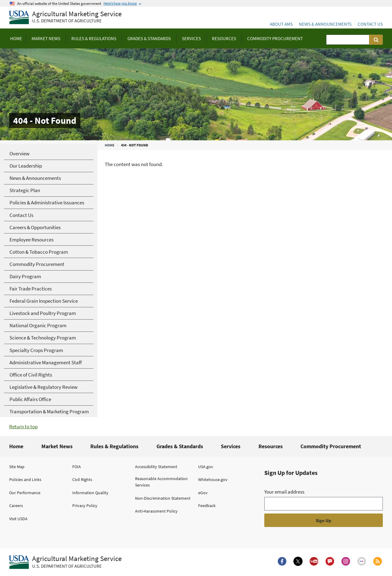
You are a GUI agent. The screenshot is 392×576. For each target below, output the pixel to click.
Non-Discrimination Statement (163, 498)
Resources (271, 446)
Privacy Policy (85, 506)
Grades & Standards (180, 446)
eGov (203, 493)
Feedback (207, 506)
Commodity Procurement (331, 446)
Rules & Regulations (114, 446)
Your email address (284, 492)
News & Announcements (325, 24)
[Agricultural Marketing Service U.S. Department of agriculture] (65, 18)
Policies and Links (25, 479)
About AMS (281, 24)
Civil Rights (82, 479)
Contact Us (370, 24)
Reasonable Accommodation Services (161, 482)
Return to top (23, 426)
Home (110, 145)
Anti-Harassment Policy (156, 511)
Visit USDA (18, 519)
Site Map (17, 467)
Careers (16, 506)
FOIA (77, 467)
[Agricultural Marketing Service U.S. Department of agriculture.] (65, 562)
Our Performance (25, 493)
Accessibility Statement (156, 467)
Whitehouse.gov (213, 479)
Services (231, 446)
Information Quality (90, 493)
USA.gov (206, 467)
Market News (57, 446)
